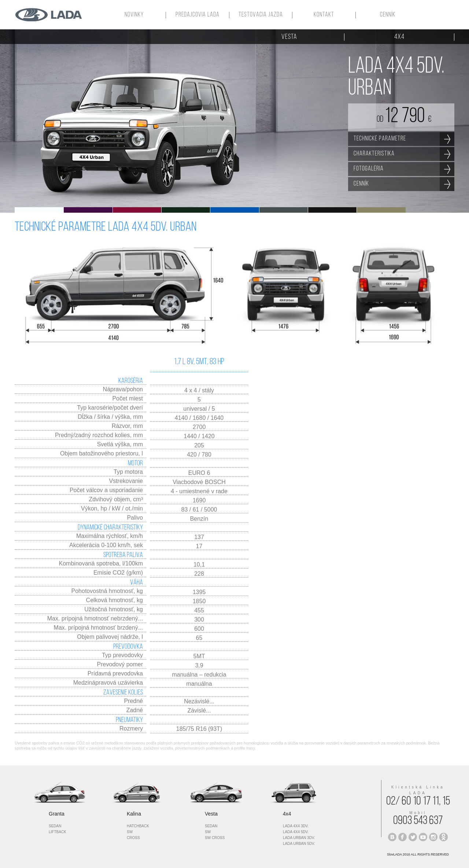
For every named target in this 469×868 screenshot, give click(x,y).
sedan (55, 826)
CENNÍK (388, 15)
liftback (58, 832)
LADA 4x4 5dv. (296, 832)
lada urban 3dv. (299, 838)
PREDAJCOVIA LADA (197, 15)
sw (130, 832)
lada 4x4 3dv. (296, 826)
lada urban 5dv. (299, 844)
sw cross (215, 838)
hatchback (138, 826)
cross (133, 838)
